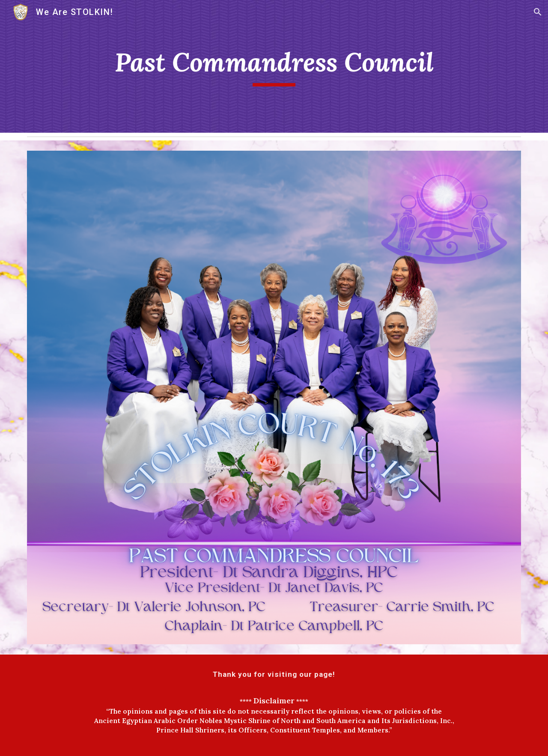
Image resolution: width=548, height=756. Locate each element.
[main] (274, 67)
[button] (538, 12)
